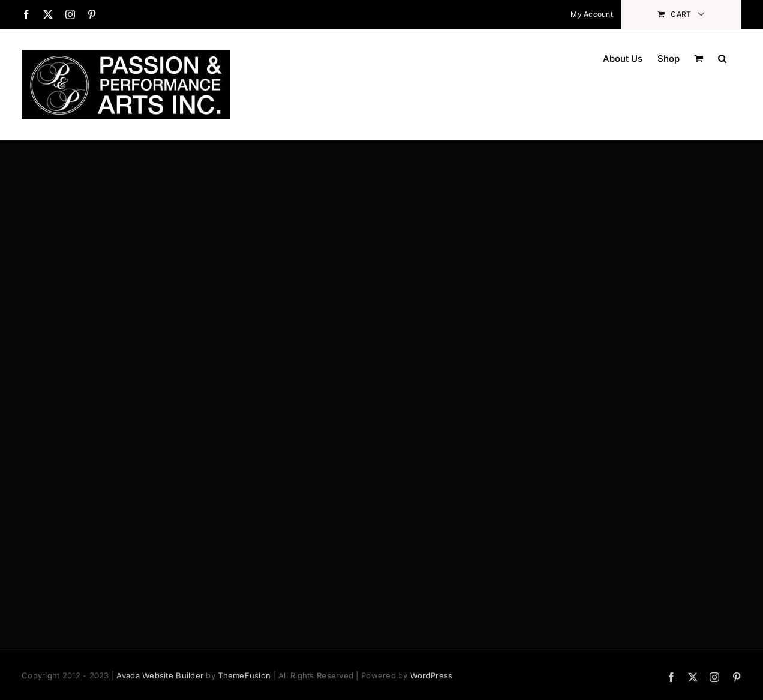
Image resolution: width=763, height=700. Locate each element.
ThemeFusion (244, 675)
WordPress (431, 675)
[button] (722, 58)
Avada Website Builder (160, 675)
